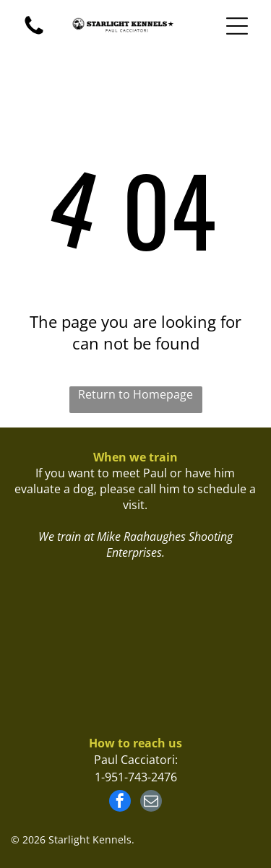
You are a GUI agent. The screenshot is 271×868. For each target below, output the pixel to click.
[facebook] (120, 803)
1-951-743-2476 (136, 777)
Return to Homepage (135, 394)
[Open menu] (237, 26)
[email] (151, 803)
